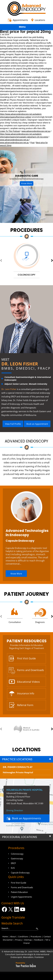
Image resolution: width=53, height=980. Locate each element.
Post (32, 143)
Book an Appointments (26, 818)
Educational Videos (28, 682)
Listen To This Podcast (10, 131)
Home (5, 937)
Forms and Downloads (31, 670)
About (13, 937)
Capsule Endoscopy (20, 541)
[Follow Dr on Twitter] (11, 909)
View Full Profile (13, 424)
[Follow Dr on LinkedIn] (17, 909)
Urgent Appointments (21, 897)
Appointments (20, 20)
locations (26, 750)
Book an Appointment (37, 424)
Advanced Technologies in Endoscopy (27, 533)
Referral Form (25, 705)
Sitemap (28, 940)
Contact (47, 937)
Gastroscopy (17, 858)
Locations (40, 20)
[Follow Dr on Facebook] (4, 909)
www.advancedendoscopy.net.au (36, 131)
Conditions (23, 937)
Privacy (18, 940)
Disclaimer (8, 940)
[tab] (26, 759)
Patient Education (19, 892)
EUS (13, 868)
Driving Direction (15, 810)
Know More (27, 183)
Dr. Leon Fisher (20, 364)
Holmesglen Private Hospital (18, 772)
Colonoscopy (17, 854)
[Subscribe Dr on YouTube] (23, 909)
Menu (26, 27)
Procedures (27, 230)
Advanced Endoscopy (26, 441)
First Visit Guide (26, 658)
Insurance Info (26, 693)
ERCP (13, 863)
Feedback (39, 940)
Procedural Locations (20, 837)
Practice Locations (17, 759)
